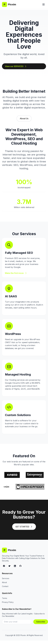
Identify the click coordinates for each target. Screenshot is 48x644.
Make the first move (16, 273)
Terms (5, 598)
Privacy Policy (8, 602)
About (4, 582)
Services (6, 578)
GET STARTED (24, 527)
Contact (5, 586)
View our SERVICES (16, 66)
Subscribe (41, 622)
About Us (24, 118)
